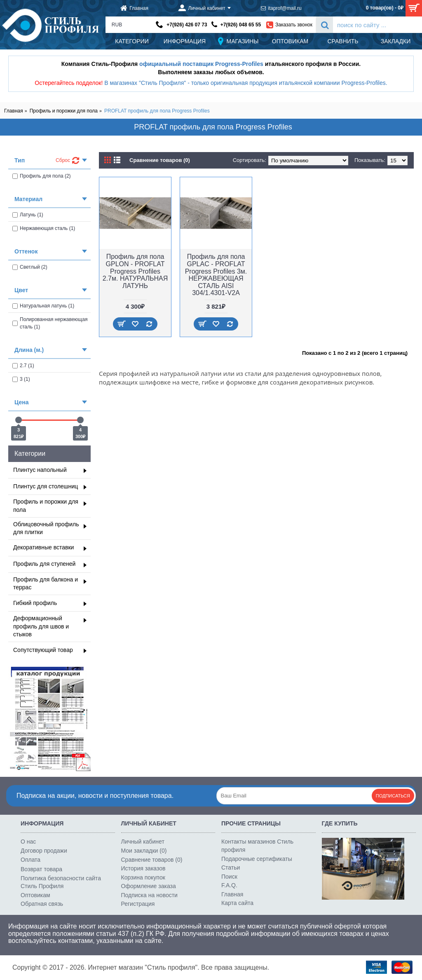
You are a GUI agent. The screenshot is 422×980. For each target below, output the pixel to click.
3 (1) (21, 379)
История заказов (143, 868)
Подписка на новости (149, 895)
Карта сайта (237, 903)
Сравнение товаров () (152, 860)
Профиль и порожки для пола (64, 111)
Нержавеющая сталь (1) (44, 228)
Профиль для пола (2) (42, 176)
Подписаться (393, 796)
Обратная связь (42, 904)
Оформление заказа (149, 886)
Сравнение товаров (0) (160, 160)
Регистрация (138, 904)
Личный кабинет (143, 842)
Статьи (231, 867)
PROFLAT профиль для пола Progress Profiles (157, 111)
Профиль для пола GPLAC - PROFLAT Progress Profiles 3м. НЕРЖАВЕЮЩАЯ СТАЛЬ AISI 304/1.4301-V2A (216, 275)
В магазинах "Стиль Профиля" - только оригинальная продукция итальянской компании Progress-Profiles (245, 83)
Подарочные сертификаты (257, 859)
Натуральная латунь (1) (43, 306)
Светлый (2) (30, 267)
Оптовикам (35, 895)
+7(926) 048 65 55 (241, 25)
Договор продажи (44, 851)
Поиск (229, 877)
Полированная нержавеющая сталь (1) (50, 323)
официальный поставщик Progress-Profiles (201, 64)
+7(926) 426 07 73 (187, 25)
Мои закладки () (144, 851)
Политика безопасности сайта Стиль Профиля (61, 882)
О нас (28, 842)
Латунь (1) (28, 215)
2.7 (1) (23, 366)
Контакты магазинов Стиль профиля (257, 846)
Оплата (30, 860)
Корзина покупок (143, 877)
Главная (14, 111)
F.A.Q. (229, 885)
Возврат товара (41, 869)
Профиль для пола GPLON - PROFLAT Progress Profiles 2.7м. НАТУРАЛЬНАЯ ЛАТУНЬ (135, 271)
